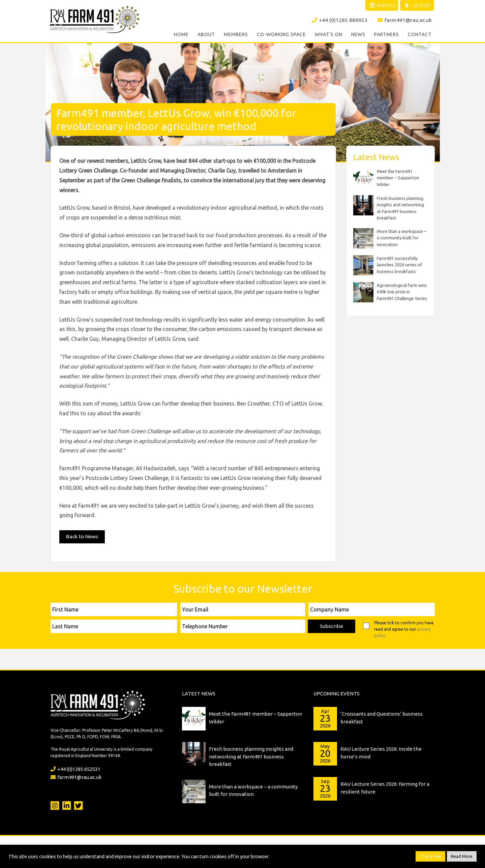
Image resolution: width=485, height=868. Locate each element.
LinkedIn (67, 804)
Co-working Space (281, 35)
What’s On (329, 35)
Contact (420, 35)
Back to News (83, 536)
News (358, 35)
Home (181, 35)
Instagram (55, 804)
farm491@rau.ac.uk (404, 21)
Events (379, 6)
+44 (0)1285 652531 (75, 768)
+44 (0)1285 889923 (339, 21)
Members (236, 35)
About (206, 35)
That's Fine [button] (430, 856)
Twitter (78, 804)
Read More (462, 856)
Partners (387, 35)
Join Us (416, 6)
